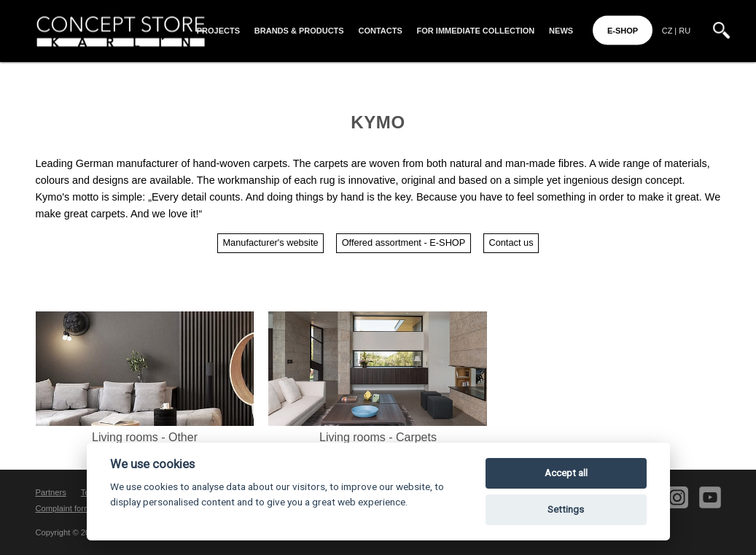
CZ (667, 31)
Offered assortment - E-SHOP (404, 242)
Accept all (566, 473)
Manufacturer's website (270, 242)
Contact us (511, 242)
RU (685, 31)
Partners (51, 492)
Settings (566, 509)
